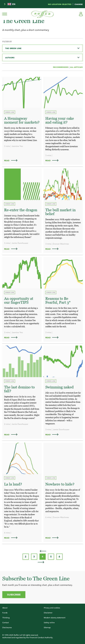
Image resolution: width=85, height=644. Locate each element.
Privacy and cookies (52, 608)
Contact (6, 622)
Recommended (61, 67)
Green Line (10, 112)
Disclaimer (48, 613)
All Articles (76, 67)
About (5, 608)
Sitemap (47, 627)
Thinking (6, 618)
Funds (5, 613)
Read (12, 160)
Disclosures (7, 627)
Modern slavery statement (55, 618)
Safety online (49, 622)
